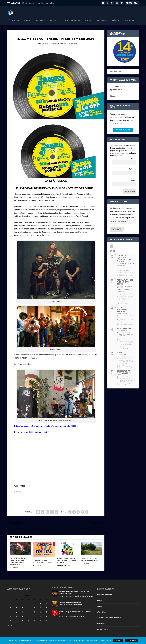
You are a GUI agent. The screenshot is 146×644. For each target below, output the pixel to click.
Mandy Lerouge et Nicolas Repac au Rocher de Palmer (75, 609)
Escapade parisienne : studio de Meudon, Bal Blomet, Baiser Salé (74, 589)
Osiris (88, 17)
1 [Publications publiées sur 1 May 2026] (34, 600)
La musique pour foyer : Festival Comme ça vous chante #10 (18, 558)
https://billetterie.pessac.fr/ (36, 429)
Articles (40, 17)
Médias (116, 17)
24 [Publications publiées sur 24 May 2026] (46, 613)
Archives (129, 17)
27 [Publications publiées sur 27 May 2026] (22, 617)
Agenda (28, 17)
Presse (99, 597)
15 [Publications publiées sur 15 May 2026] (34, 609)
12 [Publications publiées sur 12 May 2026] (16, 609)
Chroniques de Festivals (57, 40)
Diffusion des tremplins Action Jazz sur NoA (38, 3)
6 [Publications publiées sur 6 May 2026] (22, 604)
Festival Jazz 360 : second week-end (89, 556)
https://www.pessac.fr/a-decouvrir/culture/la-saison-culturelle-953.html (46, 423)
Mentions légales (103, 626)
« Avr (10, 622)
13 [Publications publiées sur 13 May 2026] (22, 609)
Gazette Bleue (72, 17)
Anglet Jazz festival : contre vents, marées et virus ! (67, 557)
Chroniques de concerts (85, 593)
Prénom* (133, 166)
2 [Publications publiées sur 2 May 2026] (40, 600)
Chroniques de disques (76, 601)
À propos (14, 17)
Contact (99, 603)
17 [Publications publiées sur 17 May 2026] (46, 609)
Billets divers (72, 593)
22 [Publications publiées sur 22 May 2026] (34, 613)
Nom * (134, 155)
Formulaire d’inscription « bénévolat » (109, 614)
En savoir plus (131, 640)
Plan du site (101, 620)
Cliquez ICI (114, 93)
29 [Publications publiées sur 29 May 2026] (34, 617)
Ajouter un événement (105, 591)
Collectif (102, 17)
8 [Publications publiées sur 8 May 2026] (34, 604)
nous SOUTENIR (123, 126)
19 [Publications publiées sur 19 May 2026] (16, 613)
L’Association (101, 609)
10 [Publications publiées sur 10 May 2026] (46, 604)
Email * (134, 176)
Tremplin (55, 17)
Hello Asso (118, 120)
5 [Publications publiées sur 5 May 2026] (16, 604)
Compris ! (118, 640)
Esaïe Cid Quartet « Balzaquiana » (70, 599)
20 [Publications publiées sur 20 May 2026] (22, 613)
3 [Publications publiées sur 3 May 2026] (46, 600)
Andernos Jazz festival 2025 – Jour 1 (43, 558)
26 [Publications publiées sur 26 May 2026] (16, 617)
